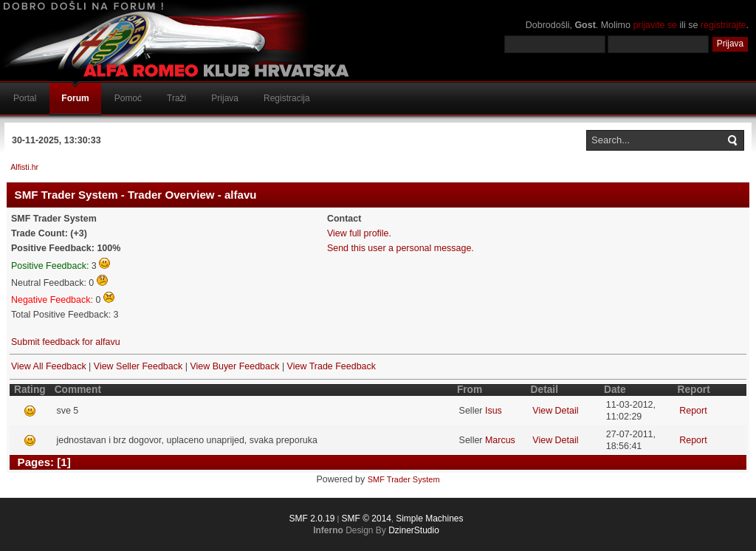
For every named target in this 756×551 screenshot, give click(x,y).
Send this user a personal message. (401, 248)
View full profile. (359, 233)
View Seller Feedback (138, 366)
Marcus (500, 440)
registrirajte (724, 25)
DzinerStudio (414, 530)
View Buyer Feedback (234, 366)
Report (693, 411)
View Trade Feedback (331, 366)
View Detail (555, 411)
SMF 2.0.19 (312, 519)
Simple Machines (429, 519)
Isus (494, 411)
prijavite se (655, 25)
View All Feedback (49, 366)
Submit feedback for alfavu (66, 342)
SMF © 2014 (366, 519)
